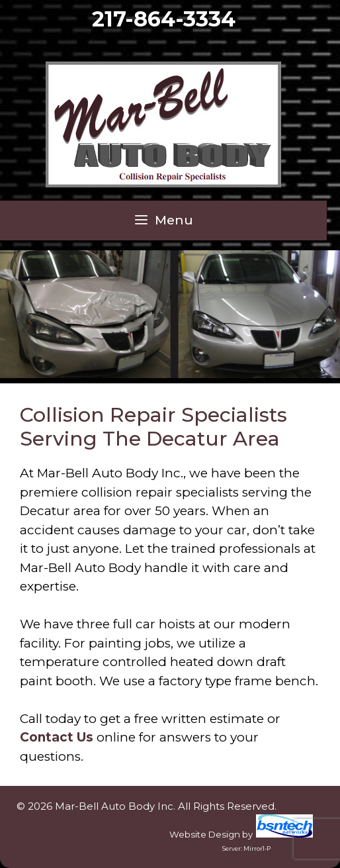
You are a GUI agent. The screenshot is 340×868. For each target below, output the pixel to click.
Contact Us (57, 737)
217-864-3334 (164, 19)
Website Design (205, 834)
